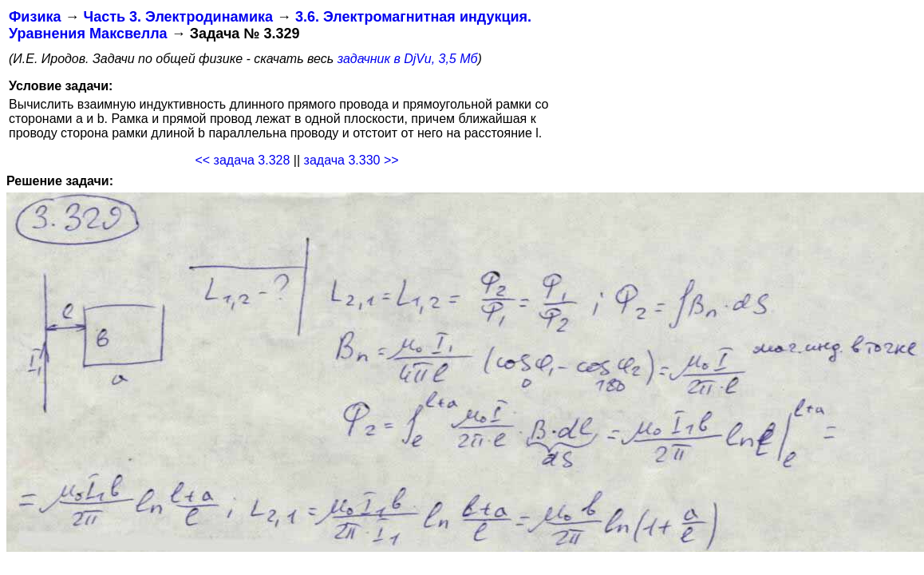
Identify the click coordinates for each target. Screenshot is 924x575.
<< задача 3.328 (242, 160)
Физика (35, 17)
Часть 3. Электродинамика (178, 17)
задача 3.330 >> (351, 160)
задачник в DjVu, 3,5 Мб (408, 59)
